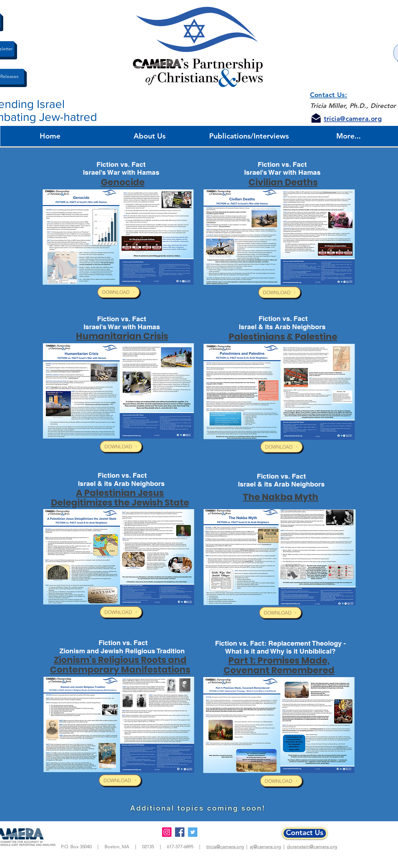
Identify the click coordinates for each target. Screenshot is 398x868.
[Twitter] (193, 832)
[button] (150, 136)
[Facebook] (180, 832)
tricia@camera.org (225, 847)
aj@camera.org (265, 847)
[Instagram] (167, 832)
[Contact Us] (305, 833)
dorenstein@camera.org (312, 847)
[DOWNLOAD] (119, 292)
